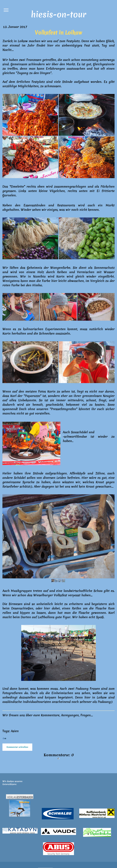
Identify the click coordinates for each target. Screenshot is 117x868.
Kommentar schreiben (17, 747)
